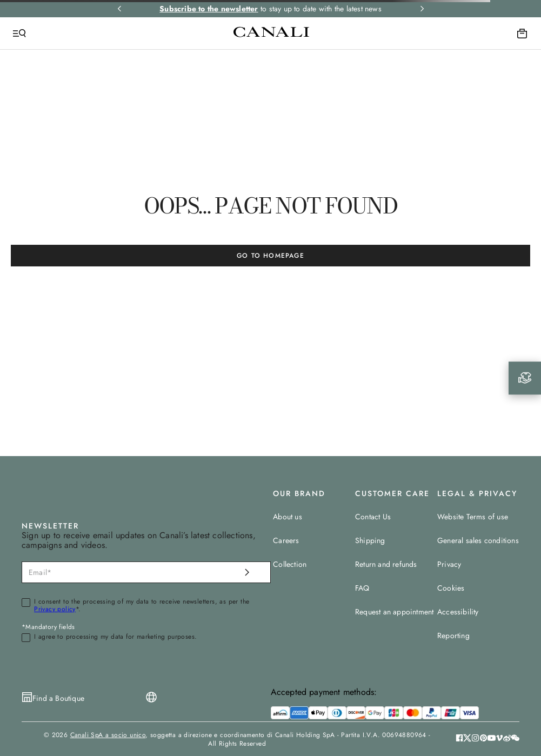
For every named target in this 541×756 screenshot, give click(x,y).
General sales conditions (478, 540)
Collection (290, 564)
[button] (515, 739)
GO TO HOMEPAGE (270, 256)
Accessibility (458, 612)
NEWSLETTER (50, 526)
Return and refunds (386, 564)
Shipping (370, 540)
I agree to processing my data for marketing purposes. (115, 637)
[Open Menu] (19, 34)
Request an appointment (394, 612)
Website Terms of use (473, 517)
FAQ (362, 588)
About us (288, 517)
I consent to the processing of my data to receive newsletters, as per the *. (142, 606)
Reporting (453, 635)
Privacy (449, 564)
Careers (286, 540)
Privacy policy (55, 609)
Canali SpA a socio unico (108, 735)
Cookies (451, 588)
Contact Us (373, 517)
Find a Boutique (58, 698)
